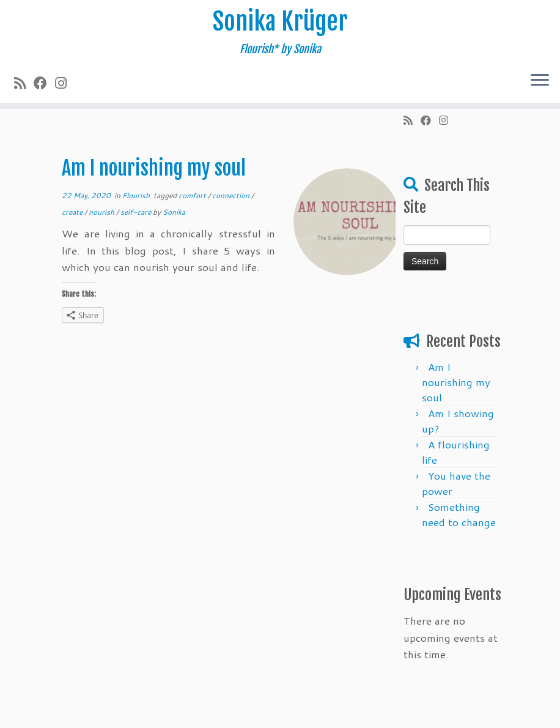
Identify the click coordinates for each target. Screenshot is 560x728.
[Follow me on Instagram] (65, 83)
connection (232, 195)
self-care (137, 212)
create (73, 212)
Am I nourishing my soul (154, 168)
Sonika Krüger (280, 21)
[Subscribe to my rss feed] (24, 83)
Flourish (137, 195)
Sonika (174, 212)
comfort (193, 195)
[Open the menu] (540, 81)
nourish (102, 212)
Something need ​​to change (459, 514)
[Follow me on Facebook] (44, 83)
